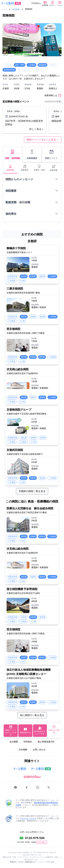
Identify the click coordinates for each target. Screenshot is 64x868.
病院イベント (51, 154)
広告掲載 (23, 749)
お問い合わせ (39, 749)
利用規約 (28, 742)
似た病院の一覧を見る (32, 715)
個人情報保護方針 (46, 742)
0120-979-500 (35, 838)
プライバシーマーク (28, 818)
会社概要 (14, 742)
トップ (4, 9)
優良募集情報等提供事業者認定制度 (37, 804)
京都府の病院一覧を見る (32, 491)
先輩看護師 (32, 154)
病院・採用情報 (13, 154)
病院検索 (16, 9)
